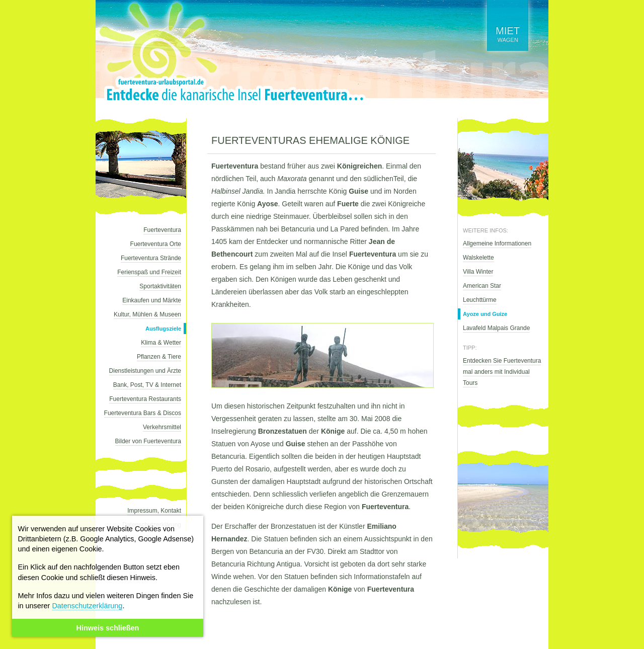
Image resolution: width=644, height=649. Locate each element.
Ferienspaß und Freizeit (149, 272)
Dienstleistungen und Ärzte (145, 371)
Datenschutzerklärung (87, 606)
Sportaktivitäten (160, 286)
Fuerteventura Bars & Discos (143, 413)
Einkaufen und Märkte (152, 300)
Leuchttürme (480, 300)
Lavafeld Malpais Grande (496, 328)
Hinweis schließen (108, 628)
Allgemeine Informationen (497, 244)
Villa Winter (478, 272)
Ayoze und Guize (485, 314)
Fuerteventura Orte (156, 244)
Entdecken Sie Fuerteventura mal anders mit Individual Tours (502, 372)
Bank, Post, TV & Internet (147, 385)
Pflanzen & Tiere (159, 357)
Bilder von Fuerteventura (148, 441)
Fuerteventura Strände (151, 258)
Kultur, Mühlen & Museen (147, 314)
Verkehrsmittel (162, 427)
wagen (508, 34)
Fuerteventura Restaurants (145, 399)
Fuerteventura (162, 230)
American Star (482, 286)
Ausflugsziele (163, 329)
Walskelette (478, 258)
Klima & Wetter (161, 343)
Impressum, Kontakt (154, 511)
